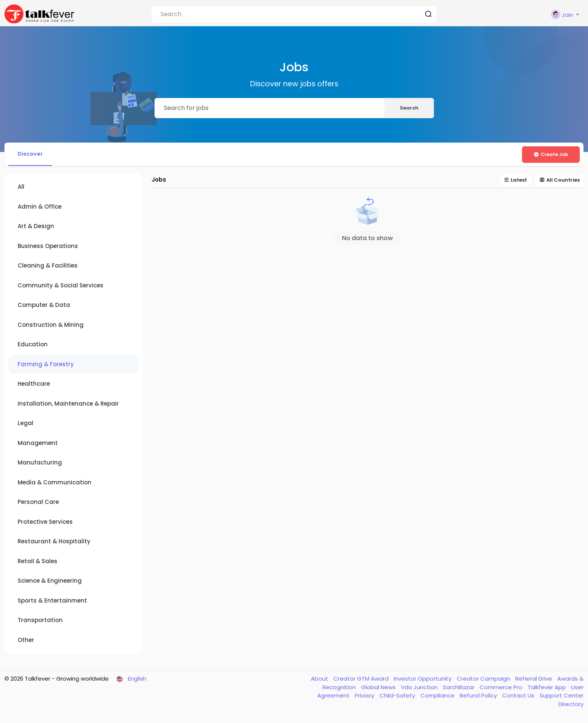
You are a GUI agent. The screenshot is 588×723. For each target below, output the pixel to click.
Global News (379, 688)
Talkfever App (547, 688)
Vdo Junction (420, 688)
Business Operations (48, 247)
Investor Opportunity (423, 680)
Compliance (438, 697)
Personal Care (38, 503)
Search (409, 108)
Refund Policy (479, 697)
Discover (32, 154)
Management (38, 444)
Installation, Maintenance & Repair (68, 405)
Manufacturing (40, 464)
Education (33, 346)
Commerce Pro (502, 688)
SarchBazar (459, 688)
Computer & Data (44, 306)
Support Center (562, 697)
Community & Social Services (61, 286)
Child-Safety (398, 697)
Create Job (551, 154)
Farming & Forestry (46, 365)
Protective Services (45, 523)
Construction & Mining (51, 326)
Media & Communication (55, 483)
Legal (25, 425)
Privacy (365, 697)
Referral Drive (534, 680)
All (21, 188)
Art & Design (36, 228)
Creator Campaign (484, 680)
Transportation (40, 622)
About (320, 680)
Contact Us (519, 697)
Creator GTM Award (362, 680)
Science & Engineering (50, 582)
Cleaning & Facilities (48, 267)
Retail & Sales (37, 562)
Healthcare (34, 385)
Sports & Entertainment (52, 602)
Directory (571, 705)
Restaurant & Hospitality (54, 543)
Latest (516, 181)
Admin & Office (40, 208)
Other (26, 641)
